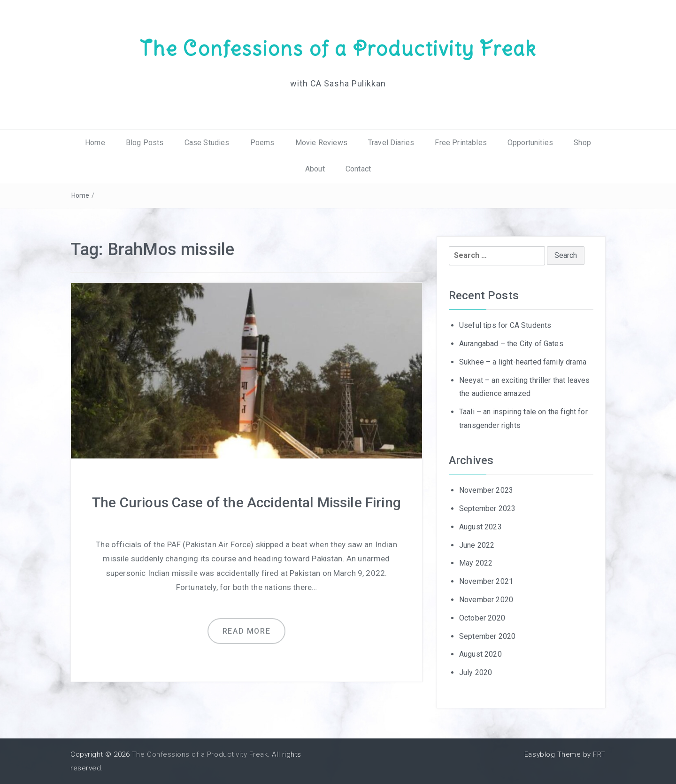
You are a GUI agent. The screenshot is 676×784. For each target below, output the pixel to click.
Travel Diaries (391, 143)
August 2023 (480, 527)
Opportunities (530, 143)
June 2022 (477, 545)
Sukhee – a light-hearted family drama (523, 362)
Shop (582, 143)
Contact (358, 169)
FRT (599, 754)
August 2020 (480, 654)
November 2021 (486, 581)
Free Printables (461, 143)
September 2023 (487, 508)
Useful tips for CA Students (505, 325)
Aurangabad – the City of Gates (511, 344)
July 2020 (476, 672)
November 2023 (486, 490)
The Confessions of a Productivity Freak (338, 48)
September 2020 (487, 636)
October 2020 (482, 618)
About (315, 169)
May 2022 (476, 563)
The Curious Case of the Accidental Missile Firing (246, 502)
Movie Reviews (321, 143)
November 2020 (486, 600)
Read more (246, 631)
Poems (262, 143)
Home (95, 143)
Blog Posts (145, 143)
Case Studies (207, 143)
